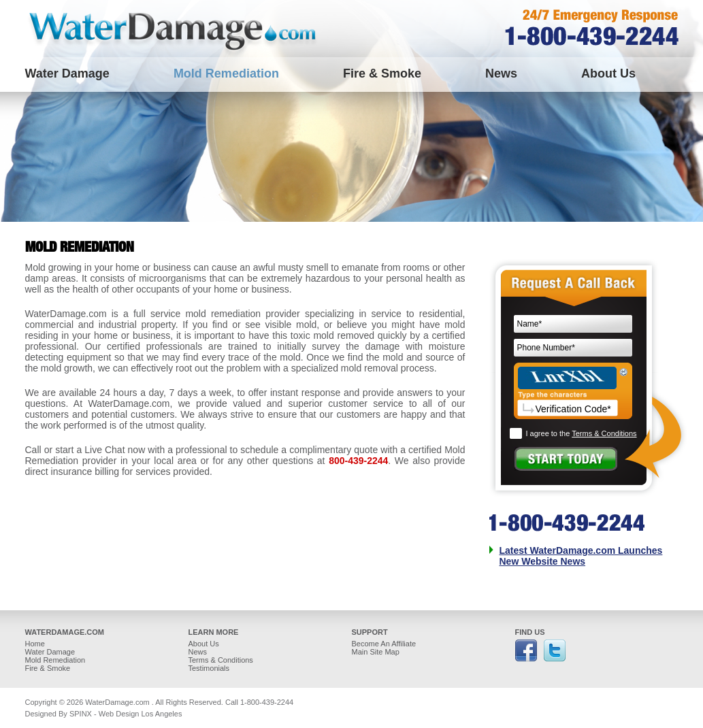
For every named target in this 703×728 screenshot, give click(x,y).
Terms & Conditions (604, 433)
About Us (608, 73)
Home (35, 644)
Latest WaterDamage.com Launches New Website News (581, 556)
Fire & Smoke (382, 73)
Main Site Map (376, 652)
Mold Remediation (226, 73)
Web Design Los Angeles (141, 714)
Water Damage (67, 73)
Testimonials (209, 668)
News (501, 73)
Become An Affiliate (384, 644)
